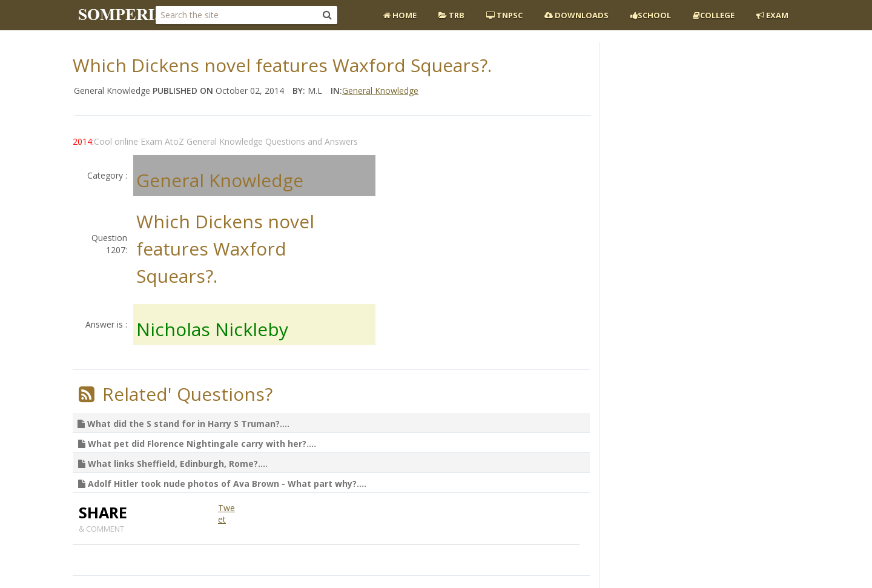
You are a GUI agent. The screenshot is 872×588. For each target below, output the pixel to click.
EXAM (772, 15)
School (651, 15)
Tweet (226, 514)
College (714, 15)
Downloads (576, 15)
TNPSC (504, 15)
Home (400, 15)
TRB (451, 15)
